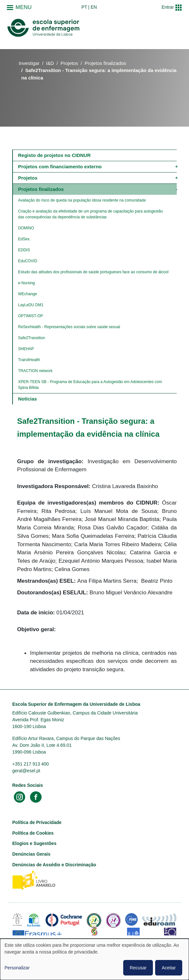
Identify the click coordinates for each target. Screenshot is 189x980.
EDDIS (24, 250)
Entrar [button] (168, 7)
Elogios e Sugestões (34, 843)
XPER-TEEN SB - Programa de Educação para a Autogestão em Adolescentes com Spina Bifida (91, 385)
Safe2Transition (32, 338)
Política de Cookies (33, 833)
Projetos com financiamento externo (60, 167)
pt (84, 7)
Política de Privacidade (37, 822)
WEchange (28, 294)
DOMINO (26, 228)
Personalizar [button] (17, 968)
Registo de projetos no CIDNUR (54, 155)
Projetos (70, 63)
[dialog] (94, 959)
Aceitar (169, 968)
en (94, 7)
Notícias (27, 399)
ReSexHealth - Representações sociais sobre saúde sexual (69, 327)
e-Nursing (26, 283)
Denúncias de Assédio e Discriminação (54, 865)
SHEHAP (26, 349)
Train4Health (29, 360)
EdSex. (24, 239)
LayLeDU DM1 (31, 305)
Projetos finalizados (105, 63)
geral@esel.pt (26, 771)
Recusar (138, 968)
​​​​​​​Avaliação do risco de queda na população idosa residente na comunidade (82, 200)
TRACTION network (35, 371)
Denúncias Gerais (31, 854)
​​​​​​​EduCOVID (28, 261)
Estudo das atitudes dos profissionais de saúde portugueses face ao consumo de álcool (93, 272)
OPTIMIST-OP (30, 316)
